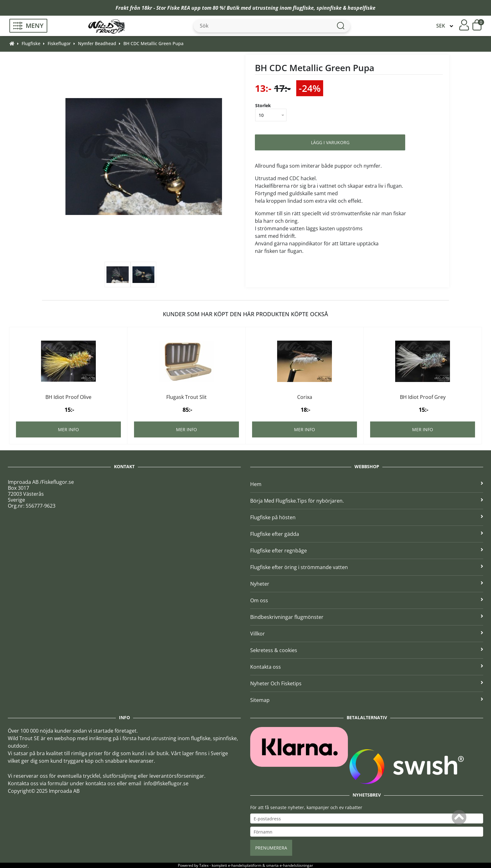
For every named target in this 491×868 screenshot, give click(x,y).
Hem (367, 484)
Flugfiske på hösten (367, 517)
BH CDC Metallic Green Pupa (153, 43)
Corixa (305, 397)
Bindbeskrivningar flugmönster (367, 617)
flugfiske (303, 8)
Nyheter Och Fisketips (367, 683)
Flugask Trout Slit (186, 397)
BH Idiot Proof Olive (68, 397)
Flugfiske (31, 43)
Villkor (367, 634)
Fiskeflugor (59, 43)
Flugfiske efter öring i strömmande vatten (367, 567)
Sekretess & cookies (367, 650)
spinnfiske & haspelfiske (346, 8)
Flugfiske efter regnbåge (367, 551)
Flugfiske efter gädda (367, 534)
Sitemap (367, 700)
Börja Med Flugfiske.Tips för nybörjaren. (367, 501)
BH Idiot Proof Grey (423, 397)
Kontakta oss (367, 667)
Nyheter (367, 584)
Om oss (367, 600)
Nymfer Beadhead (97, 43)
